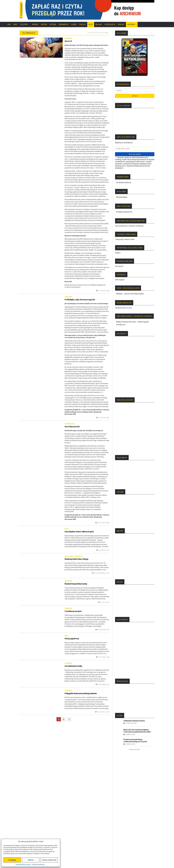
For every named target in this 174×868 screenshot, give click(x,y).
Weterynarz (119, 263)
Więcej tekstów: (135, 746)
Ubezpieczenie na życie (123, 304)
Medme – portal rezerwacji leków (130, 290)
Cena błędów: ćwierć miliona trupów (79, 529)
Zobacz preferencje (49, 860)
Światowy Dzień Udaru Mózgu (76, 556)
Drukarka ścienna (124, 180)
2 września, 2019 (103, 681)
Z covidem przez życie (73, 608)
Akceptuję (12, 860)
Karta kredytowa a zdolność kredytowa (129, 223)
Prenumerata (64, 22)
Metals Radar (122, 194)
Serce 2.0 (68, 38)
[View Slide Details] (98, 8)
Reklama (99, 22)
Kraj (9, 22)
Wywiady (35, 22)
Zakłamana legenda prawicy (134, 717)
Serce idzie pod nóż (72, 424)
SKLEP (91, 22)
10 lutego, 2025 (103, 415)
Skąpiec (118, 249)
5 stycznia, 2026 (103, 288)
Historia (53, 22)
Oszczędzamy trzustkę (73, 663)
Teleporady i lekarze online (125, 236)
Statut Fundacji (27, 826)
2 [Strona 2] (63, 716)
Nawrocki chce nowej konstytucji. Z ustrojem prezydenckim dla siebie (137, 727)
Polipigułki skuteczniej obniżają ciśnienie (81, 690)
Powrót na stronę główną (98, 30)
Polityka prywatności (38, 864)
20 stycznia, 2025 (102, 520)
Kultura (44, 22)
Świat (15, 22)
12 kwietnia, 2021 (102, 627)
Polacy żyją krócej (72, 636)
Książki (74, 22)
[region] (98, 8)
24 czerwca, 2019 (102, 709)
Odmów (31, 860)
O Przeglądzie (110, 22)
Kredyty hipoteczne (124, 209)
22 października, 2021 (101, 570)
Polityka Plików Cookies (31, 822)
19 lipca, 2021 (104, 599)
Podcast (83, 22)
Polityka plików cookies (23, 864)
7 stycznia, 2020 (103, 654)
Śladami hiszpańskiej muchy (76, 581)
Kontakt (121, 22)
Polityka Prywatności (29, 819)
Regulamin (25, 830)
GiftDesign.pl (120, 276)
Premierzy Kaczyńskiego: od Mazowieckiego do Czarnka (135, 737)
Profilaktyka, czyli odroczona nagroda (80, 297)
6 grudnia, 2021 (103, 547)
